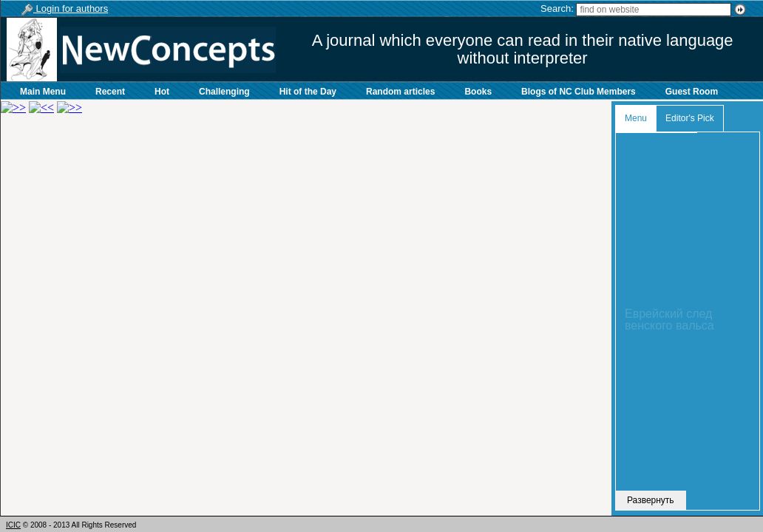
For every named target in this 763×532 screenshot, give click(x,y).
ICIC (13, 525)
